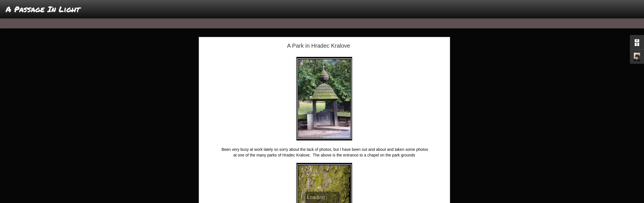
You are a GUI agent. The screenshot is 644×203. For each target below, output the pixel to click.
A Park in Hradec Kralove (319, 46)
